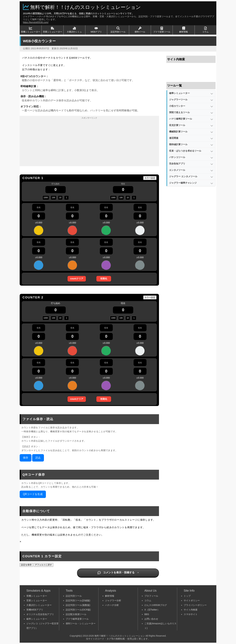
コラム (205, 30)
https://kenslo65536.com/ (36, 22)
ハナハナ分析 (112, 605)
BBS (147, 614)
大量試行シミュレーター (39, 605)
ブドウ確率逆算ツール (77, 619)
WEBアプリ (96, 30)
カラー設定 (150, 178)
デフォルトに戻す (43, 565)
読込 (38, 458)
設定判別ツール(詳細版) (78, 600)
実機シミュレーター (31, 30)
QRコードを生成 (33, 494)
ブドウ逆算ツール (162, 30)
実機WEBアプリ (35, 610)
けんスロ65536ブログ (156, 605)
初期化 (104, 279)
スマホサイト (191, 614)
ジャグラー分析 (113, 600)
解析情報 (184, 30)
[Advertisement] (89, 143)
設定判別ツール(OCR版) (78, 610)
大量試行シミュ (74, 30)
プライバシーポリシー (195, 605)
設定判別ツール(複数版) (78, 605)
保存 (26, 458)
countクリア (77, 279)
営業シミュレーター (53, 30)
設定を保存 (26, 565)
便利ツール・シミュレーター (81, 623)
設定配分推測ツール (76, 614)
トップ (187, 596)
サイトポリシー (192, 600)
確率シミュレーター (37, 619)
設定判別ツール (118, 30)
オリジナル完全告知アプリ (40, 614)
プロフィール (151, 596)
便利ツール (140, 30)
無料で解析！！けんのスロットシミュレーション (85, 7)
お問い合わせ (151, 619)
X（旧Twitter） (152, 610)
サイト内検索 (191, 610)
